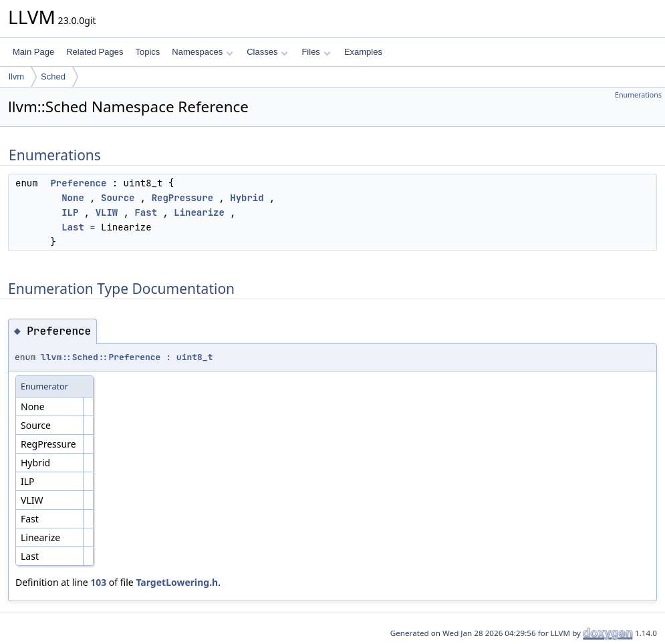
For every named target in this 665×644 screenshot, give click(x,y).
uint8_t (195, 357)
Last (73, 227)
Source (118, 198)
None (73, 198)
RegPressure (182, 198)
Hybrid (247, 198)
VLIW (107, 212)
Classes (267, 52)
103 (98, 582)
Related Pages (95, 52)
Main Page (33, 52)
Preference (78, 183)
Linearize (199, 212)
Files (316, 52)
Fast (146, 212)
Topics (147, 52)
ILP (70, 212)
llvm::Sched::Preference (101, 357)
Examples (363, 52)
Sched (53, 76)
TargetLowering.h (177, 582)
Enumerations (638, 95)
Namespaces (202, 52)
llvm (16, 76)
